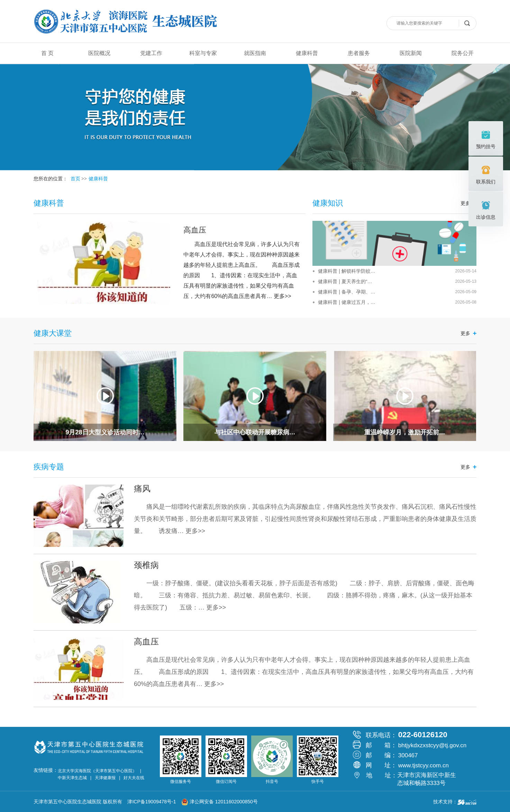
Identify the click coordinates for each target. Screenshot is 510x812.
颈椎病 (146, 565)
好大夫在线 (134, 778)
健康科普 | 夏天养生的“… (345, 281)
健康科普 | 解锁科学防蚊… (347, 271)
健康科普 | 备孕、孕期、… (347, 292)
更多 (465, 333)
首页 (75, 179)
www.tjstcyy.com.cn (424, 765)
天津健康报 (105, 778)
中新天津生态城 (72, 778)
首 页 (47, 53)
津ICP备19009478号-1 (154, 802)
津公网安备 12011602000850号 (220, 802)
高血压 (195, 230)
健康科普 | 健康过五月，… (347, 302)
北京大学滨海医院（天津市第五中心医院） (97, 771)
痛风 (142, 489)
